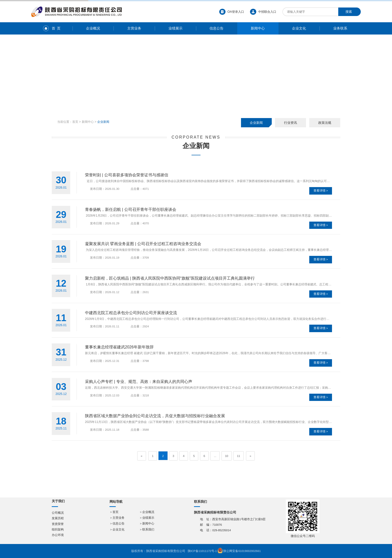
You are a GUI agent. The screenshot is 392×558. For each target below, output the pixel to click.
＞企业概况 (147, 512)
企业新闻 (256, 123)
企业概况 (93, 28)
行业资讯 (290, 123)
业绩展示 (175, 28)
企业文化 (299, 28)
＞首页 (114, 512)
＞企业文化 (117, 529)
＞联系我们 (147, 529)
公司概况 (58, 513)
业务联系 (340, 28)
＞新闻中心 (147, 523)
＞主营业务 (117, 518)
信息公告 (216, 28)
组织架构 (58, 529)
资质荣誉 (58, 524)
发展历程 (58, 518)
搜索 (349, 12)
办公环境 (58, 535)
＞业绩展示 (147, 518)
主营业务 (134, 28)
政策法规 (325, 123)
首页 (75, 122)
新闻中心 (258, 28)
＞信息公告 (117, 523)
